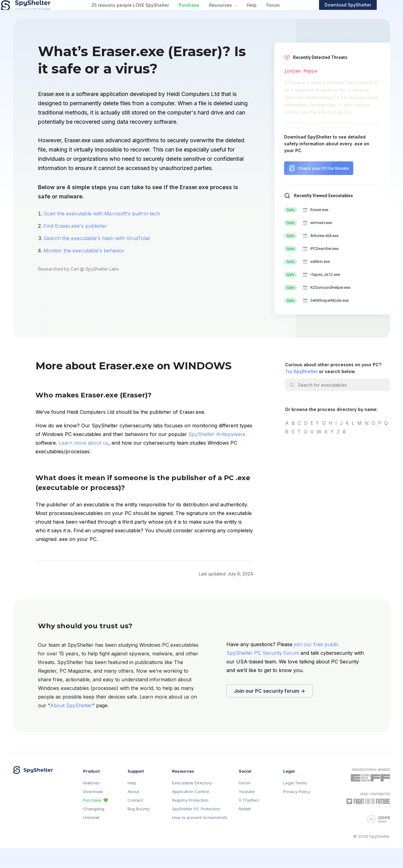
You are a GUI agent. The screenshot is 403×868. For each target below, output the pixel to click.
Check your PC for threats (323, 188)
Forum (285, 15)
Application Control (191, 811)
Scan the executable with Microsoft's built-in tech (102, 233)
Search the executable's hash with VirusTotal (97, 258)
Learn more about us (84, 463)
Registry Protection (190, 820)
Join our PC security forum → (270, 711)
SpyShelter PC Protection (196, 829)
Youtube (247, 811)
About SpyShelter (71, 725)
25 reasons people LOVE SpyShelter (142, 15)
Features (91, 803)
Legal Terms (295, 803)
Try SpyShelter (301, 391)
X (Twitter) (249, 820)
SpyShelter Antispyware (217, 454)
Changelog (94, 829)
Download (93, 811)
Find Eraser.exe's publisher (75, 246)
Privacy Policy (297, 811)
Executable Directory (192, 803)
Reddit (245, 829)
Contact (135, 820)
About (133, 811)
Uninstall (91, 837)
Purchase (201, 15)
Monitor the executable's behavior (84, 270)
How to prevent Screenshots (200, 837)
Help (263, 15)
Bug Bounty (139, 829)
